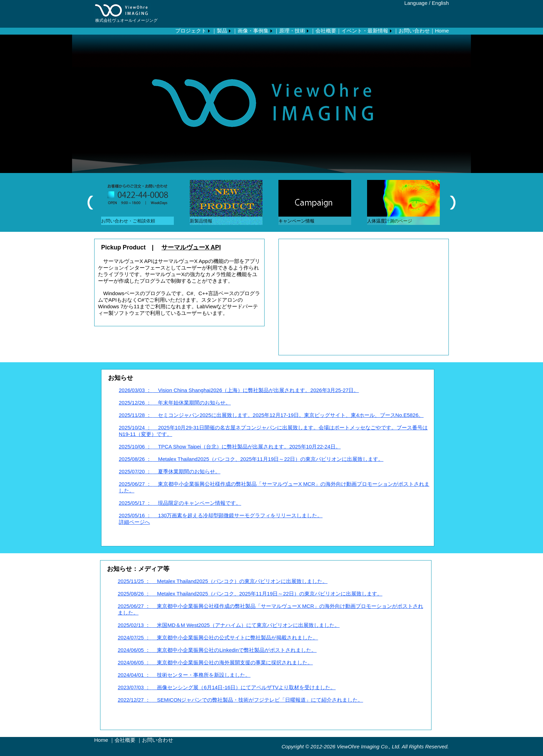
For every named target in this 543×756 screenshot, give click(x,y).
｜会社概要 (323, 31)
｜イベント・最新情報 (362, 31)
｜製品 (219, 31)
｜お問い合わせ (412, 31)
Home (101, 740)
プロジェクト (191, 31)
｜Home (439, 31)
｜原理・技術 (290, 31)
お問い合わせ (158, 740)
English (440, 3)
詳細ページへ (134, 522)
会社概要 (125, 740)
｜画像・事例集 (251, 31)
